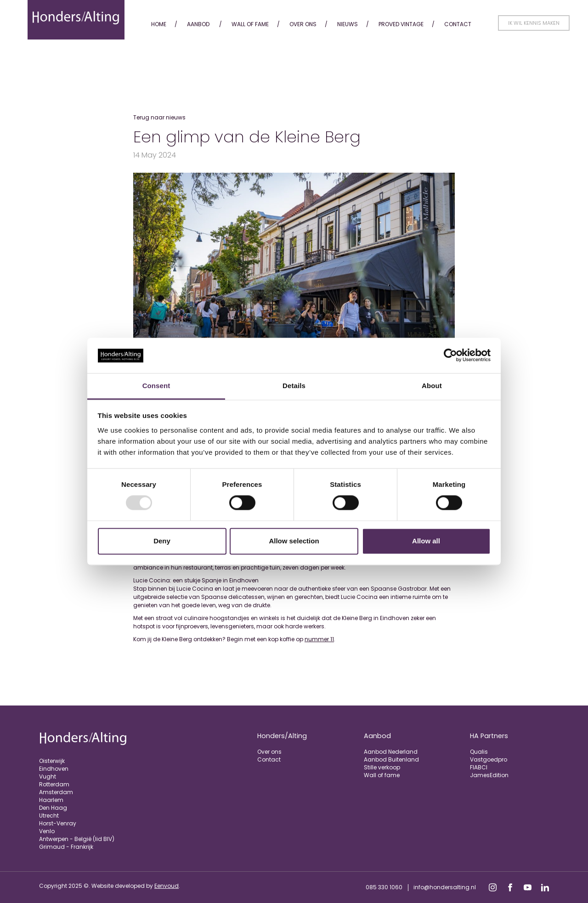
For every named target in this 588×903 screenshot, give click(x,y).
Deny (162, 541)
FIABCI (479, 767)
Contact (458, 24)
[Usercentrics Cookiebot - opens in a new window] (450, 356)
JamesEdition (489, 775)
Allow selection (294, 541)
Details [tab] (294, 386)
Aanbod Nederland (391, 752)
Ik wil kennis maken (534, 23)
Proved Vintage (401, 24)
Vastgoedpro (489, 759)
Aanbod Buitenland (391, 759)
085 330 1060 (384, 887)
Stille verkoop (382, 767)
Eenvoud (167, 886)
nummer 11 (319, 639)
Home (159, 24)
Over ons (303, 24)
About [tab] (432, 386)
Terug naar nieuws (159, 117)
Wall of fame (250, 24)
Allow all (426, 541)
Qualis (479, 752)
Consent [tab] (156, 386)
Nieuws (348, 24)
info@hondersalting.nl (445, 887)
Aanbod (198, 24)
